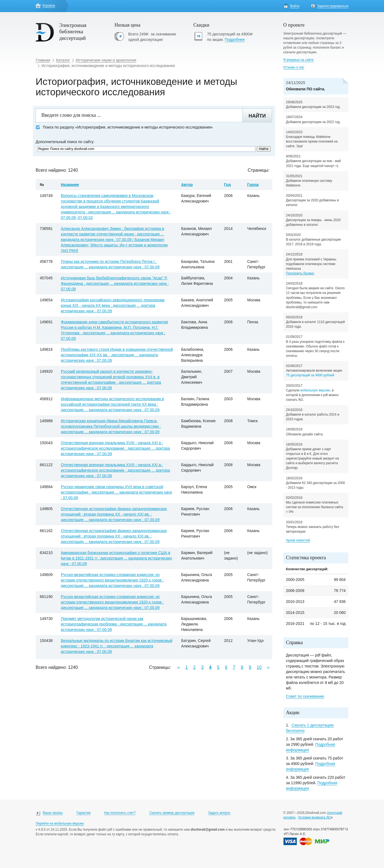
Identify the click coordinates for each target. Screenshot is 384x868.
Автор (187, 185)
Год (228, 185)
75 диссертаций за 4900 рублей (310, 375)
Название (70, 185)
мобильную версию (315, 390)
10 (259, 667)
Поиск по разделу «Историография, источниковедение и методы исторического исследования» (124, 127)
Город (253, 185)
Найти (257, 116)
